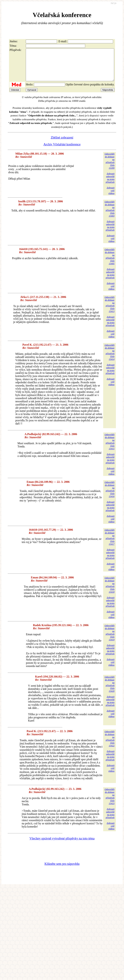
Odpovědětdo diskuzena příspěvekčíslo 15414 (110, 358)
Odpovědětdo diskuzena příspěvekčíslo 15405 (110, 263)
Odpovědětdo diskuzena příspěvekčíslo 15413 (110, 310)
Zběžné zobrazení (62, 144)
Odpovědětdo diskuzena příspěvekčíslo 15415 (110, 448)
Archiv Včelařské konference (62, 151)
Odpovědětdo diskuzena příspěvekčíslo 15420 (110, 690)
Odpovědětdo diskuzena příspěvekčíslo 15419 (110, 639)
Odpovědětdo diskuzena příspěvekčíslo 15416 (110, 496)
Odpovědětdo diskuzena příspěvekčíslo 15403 (110, 215)
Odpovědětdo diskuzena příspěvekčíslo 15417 (110, 543)
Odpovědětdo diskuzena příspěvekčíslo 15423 (110, 803)
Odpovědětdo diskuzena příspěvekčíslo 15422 (110, 745)
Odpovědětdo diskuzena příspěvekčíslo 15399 (110, 167)
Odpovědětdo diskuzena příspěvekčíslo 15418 (110, 591)
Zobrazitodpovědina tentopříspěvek (110, 184)
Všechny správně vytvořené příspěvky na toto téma (62, 845)
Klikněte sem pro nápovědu (62, 870)
